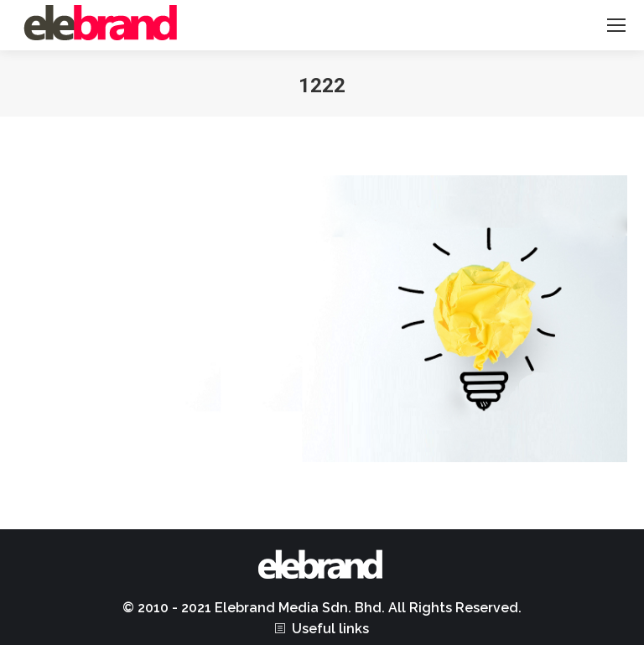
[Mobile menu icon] (616, 25)
